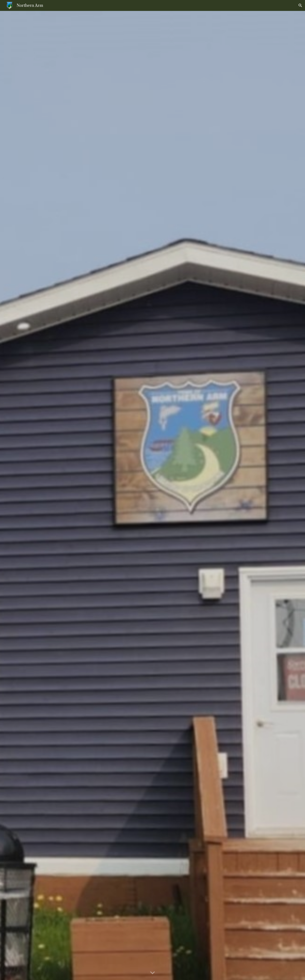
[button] (300, 5)
